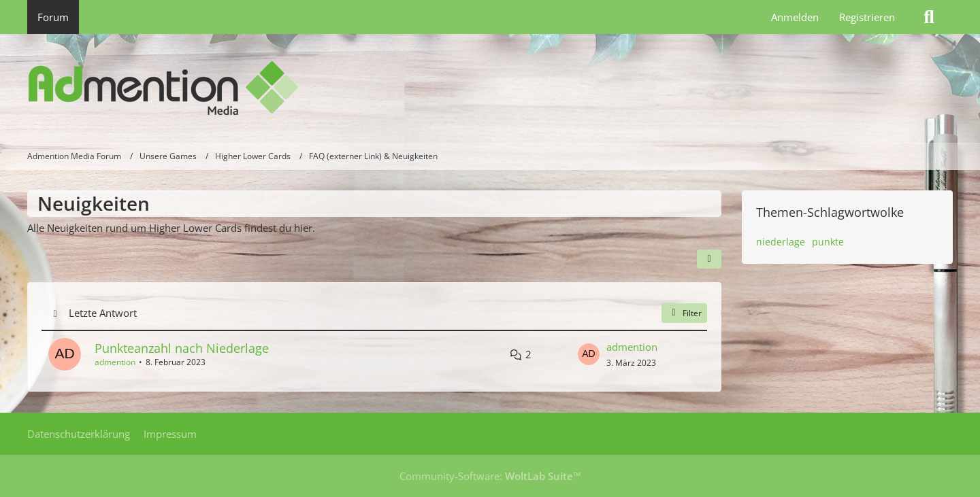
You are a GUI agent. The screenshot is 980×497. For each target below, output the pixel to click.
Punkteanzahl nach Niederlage (182, 348)
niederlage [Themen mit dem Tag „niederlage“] (781, 242)
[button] (709, 259)
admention (115, 362)
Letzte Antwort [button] (103, 313)
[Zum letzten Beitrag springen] (589, 354)
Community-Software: (490, 476)
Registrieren (867, 17)
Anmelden (795, 17)
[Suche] (929, 17)
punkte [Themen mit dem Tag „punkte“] (828, 242)
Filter (684, 313)
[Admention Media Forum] (490, 88)
